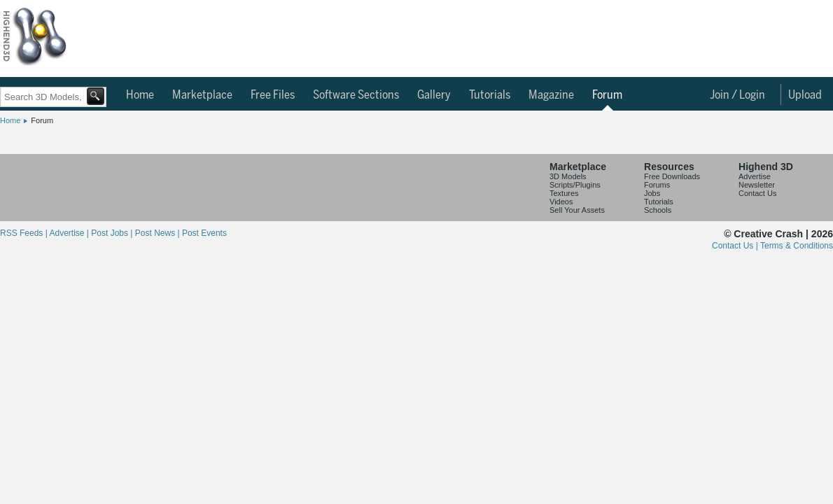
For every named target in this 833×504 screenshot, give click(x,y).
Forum (607, 95)
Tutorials (490, 95)
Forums (657, 185)
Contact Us (757, 193)
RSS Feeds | (24, 233)
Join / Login (737, 95)
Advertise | (70, 233)
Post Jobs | (113, 233)
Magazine (551, 95)
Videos (561, 202)
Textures (564, 193)
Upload (805, 95)
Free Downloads (672, 176)
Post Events (204, 233)
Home (140, 95)
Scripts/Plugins (575, 185)
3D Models (568, 176)
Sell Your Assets (577, 210)
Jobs (652, 193)
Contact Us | (736, 246)
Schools (658, 210)
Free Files (273, 95)
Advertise (755, 176)
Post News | (159, 233)
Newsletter (757, 185)
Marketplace (202, 95)
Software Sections (356, 95)
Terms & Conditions (797, 246)
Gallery (434, 95)
